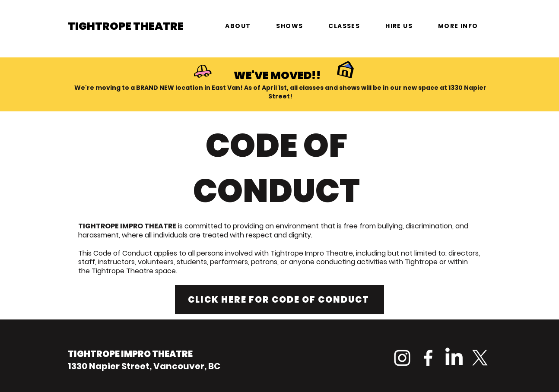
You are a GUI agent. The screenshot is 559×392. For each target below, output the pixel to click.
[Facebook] (428, 358)
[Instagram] (402, 358)
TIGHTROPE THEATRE (126, 26)
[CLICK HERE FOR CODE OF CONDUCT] (279, 300)
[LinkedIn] (454, 358)
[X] (480, 358)
